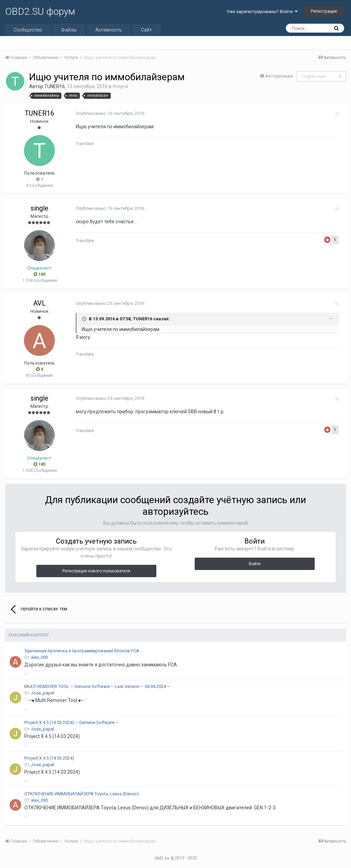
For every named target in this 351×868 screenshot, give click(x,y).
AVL (39, 303)
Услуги (120, 86)
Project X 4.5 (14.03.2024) (49, 758)
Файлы (69, 30)
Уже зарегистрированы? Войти (262, 11)
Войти (255, 564)
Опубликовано (108, 113)
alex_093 (39, 657)
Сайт (146, 30)
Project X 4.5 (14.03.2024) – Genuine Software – (71, 722)
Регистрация (324, 11)
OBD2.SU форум (40, 11)
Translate (83, 144)
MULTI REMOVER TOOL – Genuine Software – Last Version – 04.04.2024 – (97, 686)
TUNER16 (55, 86)
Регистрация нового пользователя (96, 571)
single (39, 208)
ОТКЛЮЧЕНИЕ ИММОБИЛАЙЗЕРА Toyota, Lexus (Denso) (82, 794)
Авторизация (279, 76)
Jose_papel (43, 693)
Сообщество (28, 30)
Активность (109, 30)
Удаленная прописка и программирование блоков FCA (82, 651)
